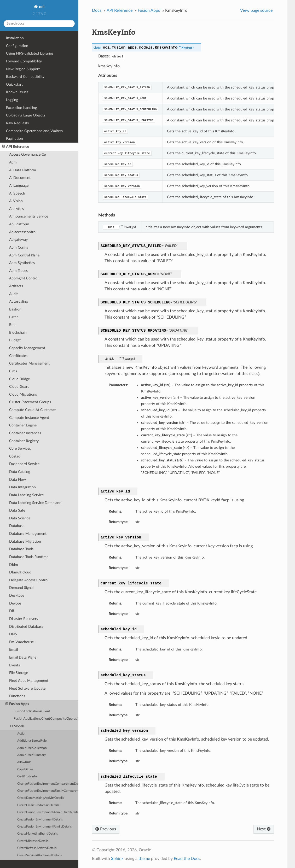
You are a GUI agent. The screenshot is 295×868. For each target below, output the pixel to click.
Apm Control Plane (24, 255)
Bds (12, 325)
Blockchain (18, 333)
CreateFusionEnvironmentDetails (40, 820)
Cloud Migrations (23, 394)
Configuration (17, 46)
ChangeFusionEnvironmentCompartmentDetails (48, 784)
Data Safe (17, 510)
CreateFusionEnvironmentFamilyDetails (44, 827)
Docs (97, 10)
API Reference (16, 147)
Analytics (16, 209)
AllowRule (24, 762)
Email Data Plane (23, 657)
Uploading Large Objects (26, 115)
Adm (13, 162)
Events (15, 665)
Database (17, 526)
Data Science (20, 518)
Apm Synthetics (22, 263)
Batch (14, 317)
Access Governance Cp (28, 154)
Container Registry (24, 441)
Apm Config (19, 247)
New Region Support (23, 69)
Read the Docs (187, 859)
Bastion (15, 309)
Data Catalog (20, 472)
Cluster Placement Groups (30, 402)
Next (264, 829)
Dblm (14, 565)
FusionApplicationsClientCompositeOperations (46, 719)
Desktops (17, 596)
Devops (15, 603)
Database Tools (21, 549)
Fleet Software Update (27, 688)
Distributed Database (26, 627)
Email (13, 650)
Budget (15, 340)
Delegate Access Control (29, 580)
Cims (13, 371)
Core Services (20, 448)
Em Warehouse (21, 642)
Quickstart (14, 84)
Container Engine (23, 425)
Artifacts (16, 286)
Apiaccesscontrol (23, 232)
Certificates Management (29, 363)
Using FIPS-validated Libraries (30, 53)
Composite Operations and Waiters (34, 131)
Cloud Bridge (19, 379)
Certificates (18, 356)
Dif (12, 611)
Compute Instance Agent (29, 418)
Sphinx (117, 859)
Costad (15, 456)
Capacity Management (27, 348)
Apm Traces (18, 271)
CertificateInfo (27, 776)
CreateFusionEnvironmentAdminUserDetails (48, 812)
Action (22, 734)
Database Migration (25, 541)
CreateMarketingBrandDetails (37, 834)
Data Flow (18, 480)
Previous (106, 829)
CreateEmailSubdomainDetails (38, 805)
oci (41, 7)
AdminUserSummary (31, 755)
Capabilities (25, 769)
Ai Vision (16, 201)
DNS (13, 634)
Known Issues (17, 92)
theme (144, 859)
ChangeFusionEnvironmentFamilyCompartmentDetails (48, 791)
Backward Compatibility (25, 77)
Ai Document (20, 178)
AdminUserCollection (32, 748)
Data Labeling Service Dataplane (35, 503)
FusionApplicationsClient (32, 711)
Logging (12, 100)
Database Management (28, 534)
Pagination (15, 139)
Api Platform (19, 224)
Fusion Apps (17, 704)
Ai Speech (17, 193)
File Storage (19, 673)
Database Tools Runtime (29, 557)
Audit (13, 294)
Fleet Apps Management (29, 681)
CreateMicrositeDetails (33, 841)
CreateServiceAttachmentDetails (39, 855)
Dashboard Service (24, 464)
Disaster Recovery (24, 619)
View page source (256, 10)
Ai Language (19, 186)
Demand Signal (21, 588)
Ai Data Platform (23, 170)
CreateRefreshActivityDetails (37, 848)
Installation (15, 38)
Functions (17, 696)
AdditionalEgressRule (32, 741)
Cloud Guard (19, 387)
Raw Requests (17, 123)
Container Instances (25, 433)
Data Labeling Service (26, 495)
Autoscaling (18, 301)
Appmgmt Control (24, 278)
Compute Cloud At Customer (33, 410)
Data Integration (22, 487)
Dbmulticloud (20, 572)
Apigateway (18, 240)
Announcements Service (29, 216)
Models (18, 726)
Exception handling (21, 108)
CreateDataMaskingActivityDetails (41, 798)
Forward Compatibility (24, 61)
